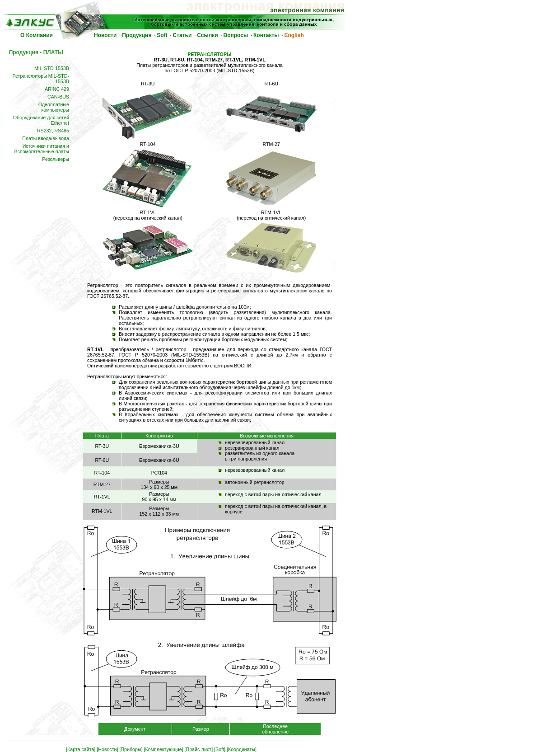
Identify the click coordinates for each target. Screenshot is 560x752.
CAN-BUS (58, 97)
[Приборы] (131, 749)
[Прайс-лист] (199, 749)
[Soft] (220, 749)
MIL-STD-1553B (52, 68)
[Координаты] (242, 749)
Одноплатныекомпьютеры (54, 107)
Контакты (266, 35)
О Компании (37, 35)
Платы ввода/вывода (46, 138)
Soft (162, 35)
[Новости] (107, 749)
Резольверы (56, 159)
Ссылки (207, 35)
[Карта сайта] (81, 749)
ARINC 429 (57, 89)
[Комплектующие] (164, 749)
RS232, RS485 (53, 131)
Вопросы (236, 35)
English (294, 35)
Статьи (182, 35)
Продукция (137, 35)
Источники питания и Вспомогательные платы (42, 149)
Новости (105, 35)
